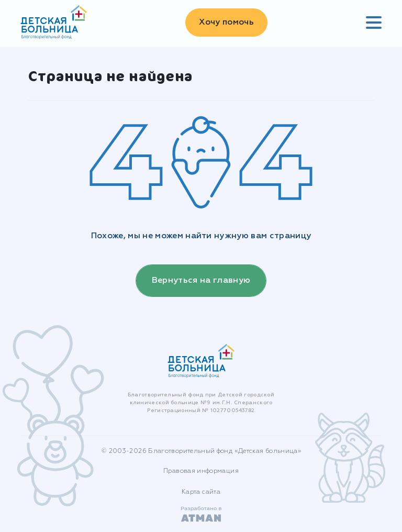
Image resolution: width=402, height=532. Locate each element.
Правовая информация (201, 471)
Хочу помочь (226, 23)
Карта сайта (201, 492)
